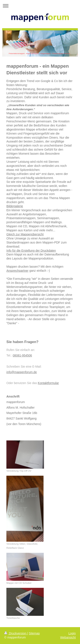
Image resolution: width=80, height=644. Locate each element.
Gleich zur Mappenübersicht (25, 234)
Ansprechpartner (17, 271)
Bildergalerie (15, 206)
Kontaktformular (48, 383)
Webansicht (68, 637)
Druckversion (16, 633)
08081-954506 (22, 355)
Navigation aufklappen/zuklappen (40, 6)
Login (72, 633)
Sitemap (34, 633)
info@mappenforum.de (22, 372)
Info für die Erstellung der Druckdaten (31, 251)
